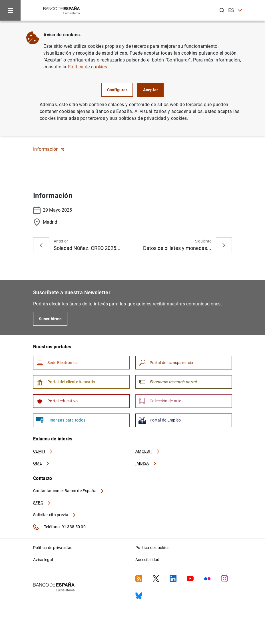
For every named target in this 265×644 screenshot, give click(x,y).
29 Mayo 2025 (53, 210)
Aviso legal (43, 560)
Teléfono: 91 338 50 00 (59, 527)
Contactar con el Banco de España (69, 491)
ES (235, 10)
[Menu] (10, 10)
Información (49, 149)
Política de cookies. (88, 67)
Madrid (45, 222)
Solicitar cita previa (55, 515)
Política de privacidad (53, 548)
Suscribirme (50, 319)
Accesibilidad (147, 560)
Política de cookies (152, 548)
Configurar (117, 90)
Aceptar (150, 90)
